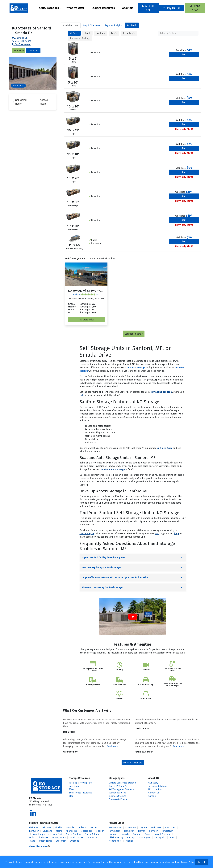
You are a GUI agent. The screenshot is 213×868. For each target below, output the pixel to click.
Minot (148, 834)
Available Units (86, 320)
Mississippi (86, 831)
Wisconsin (61, 841)
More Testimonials (133, 763)
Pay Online (172, 8)
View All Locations (39, 846)
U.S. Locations (155, 789)
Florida (59, 828)
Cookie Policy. (188, 862)
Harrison (154, 831)
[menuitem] (50, 8)
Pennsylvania (59, 838)
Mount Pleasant (163, 834)
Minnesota (71, 831)
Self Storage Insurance (80, 793)
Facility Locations (48, 8)
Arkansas (47, 828)
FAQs (71, 789)
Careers (152, 796)
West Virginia (45, 841)
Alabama (34, 828)
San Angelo (145, 838)
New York (57, 834)
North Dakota (92, 834)
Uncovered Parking (80, 38)
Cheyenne (131, 828)
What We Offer (75, 8)
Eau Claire (170, 828)
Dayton (143, 828)
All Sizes (74, 33)
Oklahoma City (116, 838)
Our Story (153, 783)
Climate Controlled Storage (122, 783)
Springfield (160, 838)
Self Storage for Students (121, 789)
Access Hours (43, 102)
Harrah (142, 831)
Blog (71, 796)
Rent (184, 54)
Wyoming (75, 841)
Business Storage (117, 796)
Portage (131, 838)
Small (87, 33)
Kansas (93, 828)
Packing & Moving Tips (80, 783)
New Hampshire (41, 834)
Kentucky (34, 831)
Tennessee (93, 838)
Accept (202, 862)
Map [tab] (91, 25)
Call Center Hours (20, 102)
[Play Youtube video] (133, 617)
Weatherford (115, 841)
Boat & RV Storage (118, 786)
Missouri (100, 831)
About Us (128, 8)
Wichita (129, 841)
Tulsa (172, 838)
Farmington (114, 831)
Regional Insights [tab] (114, 25)
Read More (112, 746)
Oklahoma (43, 838)
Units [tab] (71, 25)
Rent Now (19, 51)
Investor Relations (158, 786)
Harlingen (129, 831)
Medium (101, 33)
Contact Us (33, 51)
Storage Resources (103, 8)
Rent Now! (194, 8)
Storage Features (117, 793)
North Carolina (73, 834)
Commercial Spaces (119, 799)
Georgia (70, 828)
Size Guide (132, 25)
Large (114, 33)
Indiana (82, 828)
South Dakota (76, 838)
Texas (32, 841)
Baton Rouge (115, 828)
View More (18, 86)
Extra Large (129, 33)
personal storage (136, 368)
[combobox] (178, 33)
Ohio (31, 838)
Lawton (112, 834)
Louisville (124, 834)
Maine (59, 831)
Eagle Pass (156, 828)
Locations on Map (134, 334)
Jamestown (167, 831)
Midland (137, 834)
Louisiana (47, 831)
